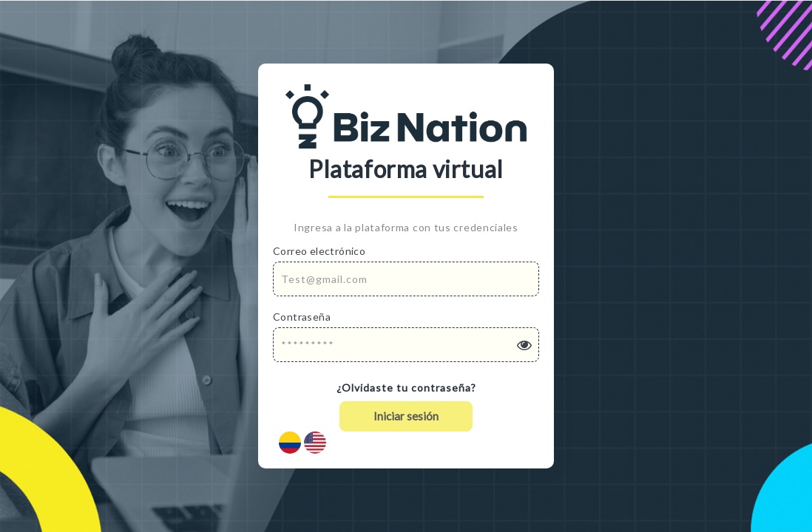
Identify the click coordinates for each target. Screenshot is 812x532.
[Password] (406, 345)
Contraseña (302, 317)
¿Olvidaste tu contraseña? (406, 388)
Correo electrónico (319, 251)
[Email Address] (406, 279)
